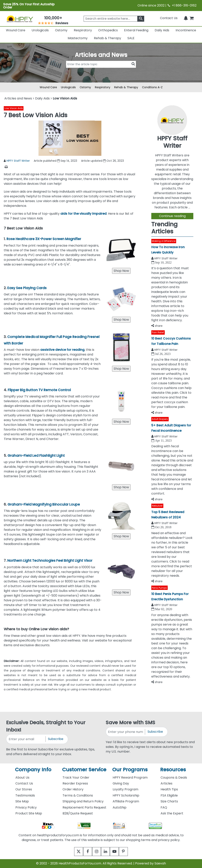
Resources (173, 770)
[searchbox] (114, 19)
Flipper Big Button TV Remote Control (39, 390)
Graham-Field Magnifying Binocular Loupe (44, 504)
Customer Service (84, 770)
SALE (131, 38)
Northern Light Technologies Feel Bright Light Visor (50, 561)
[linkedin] (106, 852)
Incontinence (186, 30)
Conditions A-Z (152, 87)
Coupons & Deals (174, 777)
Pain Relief (158, 332)
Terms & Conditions (78, 795)
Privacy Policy (26, 807)
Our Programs (130, 770)
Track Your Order (76, 777)
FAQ (164, 807)
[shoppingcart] (192, 18)
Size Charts (169, 801)
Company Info (33, 770)
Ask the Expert (172, 813)
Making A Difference (164, 241)
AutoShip (120, 807)
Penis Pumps (159, 588)
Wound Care (16, 30)
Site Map (22, 801)
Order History (73, 789)
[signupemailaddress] (26, 739)
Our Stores (24, 789)
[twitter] (74, 852)
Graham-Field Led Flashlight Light (36, 456)
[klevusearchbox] (141, 19)
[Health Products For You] (20, 19)
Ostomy (61, 30)
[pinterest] (128, 852)
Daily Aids (162, 30)
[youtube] (117, 852)
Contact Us (169, 18)
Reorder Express (75, 783)
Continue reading (172, 216)
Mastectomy (78, 38)
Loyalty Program (125, 789)
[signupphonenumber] (126, 732)
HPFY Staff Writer (18, 161)
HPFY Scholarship (126, 795)
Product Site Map (29, 813)
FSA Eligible (169, 795)
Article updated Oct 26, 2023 (102, 161)
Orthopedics (108, 30)
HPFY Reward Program (130, 777)
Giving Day (121, 783)
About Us (22, 777)
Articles (166, 783)
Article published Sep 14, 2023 (55, 161)
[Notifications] (186, 18)
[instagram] (96, 852)
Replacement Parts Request (84, 807)
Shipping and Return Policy (83, 801)
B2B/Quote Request (78, 813)
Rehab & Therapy (108, 38)
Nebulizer (157, 506)
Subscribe (56, 739)
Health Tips (169, 789)
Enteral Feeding (136, 30)
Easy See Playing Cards (27, 288)
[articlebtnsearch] (101, 70)
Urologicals (40, 30)
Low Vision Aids (14, 108)
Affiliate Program (126, 801)
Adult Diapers (160, 419)
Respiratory (83, 30)
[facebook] (85, 852)
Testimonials (25, 795)
